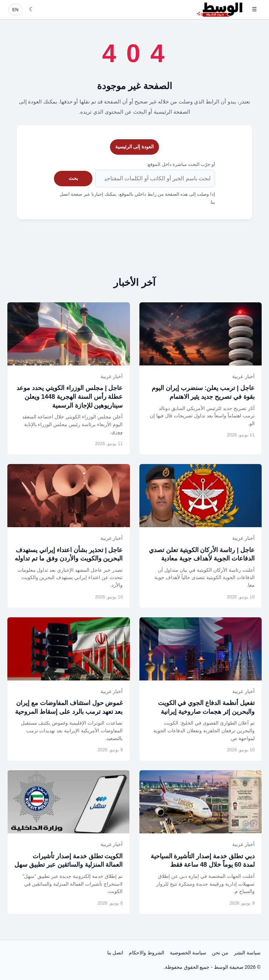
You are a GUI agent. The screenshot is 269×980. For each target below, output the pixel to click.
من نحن (220, 953)
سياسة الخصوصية (188, 953)
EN (15, 10)
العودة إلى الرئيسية (135, 147)
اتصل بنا (115, 953)
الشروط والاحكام (147, 953)
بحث (73, 178)
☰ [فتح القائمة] (254, 9)
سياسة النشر (247, 953)
